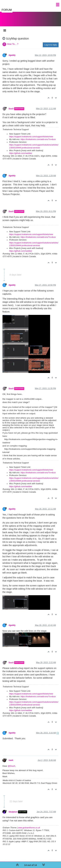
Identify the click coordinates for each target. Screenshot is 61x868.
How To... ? (13, 41)
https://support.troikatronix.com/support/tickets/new (31, 133)
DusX (11, 105)
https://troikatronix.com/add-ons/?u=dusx (38, 136)
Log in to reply (51, 42)
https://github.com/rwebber (21, 150)
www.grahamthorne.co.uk (29, 824)
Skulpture (13, 809)
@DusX (12, 763)
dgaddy (12, 52)
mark (11, 757)
